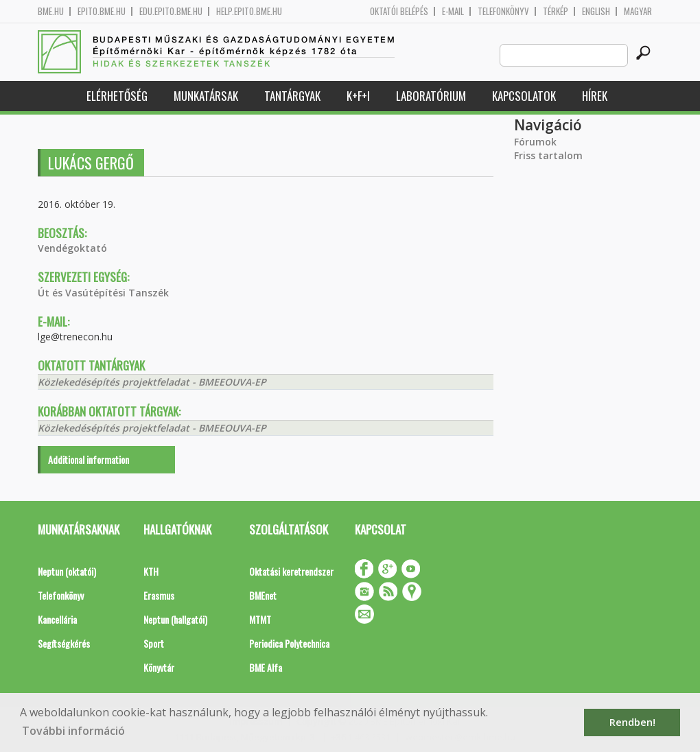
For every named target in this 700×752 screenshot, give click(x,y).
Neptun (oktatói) (67, 571)
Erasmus (159, 595)
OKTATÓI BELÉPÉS (399, 11)
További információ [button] (73, 731)
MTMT (260, 619)
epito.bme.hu (102, 11)
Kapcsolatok (524, 96)
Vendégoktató (72, 248)
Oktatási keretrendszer (291, 571)
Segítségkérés (64, 643)
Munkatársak (206, 96)
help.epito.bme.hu (249, 11)
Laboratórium (431, 96)
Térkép (556, 11)
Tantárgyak (292, 96)
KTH (151, 571)
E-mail (453, 11)
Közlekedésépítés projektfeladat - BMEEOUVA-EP (152, 382)
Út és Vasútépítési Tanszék (103, 293)
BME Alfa (266, 667)
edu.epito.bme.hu (171, 11)
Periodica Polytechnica (289, 643)
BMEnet (263, 595)
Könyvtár (159, 667)
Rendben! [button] (632, 722)
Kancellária (57, 619)
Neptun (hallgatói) (175, 619)
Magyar (638, 11)
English (596, 11)
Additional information (89, 459)
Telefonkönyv (503, 11)
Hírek (595, 96)
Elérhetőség (117, 96)
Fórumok (535, 142)
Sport (154, 643)
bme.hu (51, 11)
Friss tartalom (548, 155)
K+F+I (358, 96)
